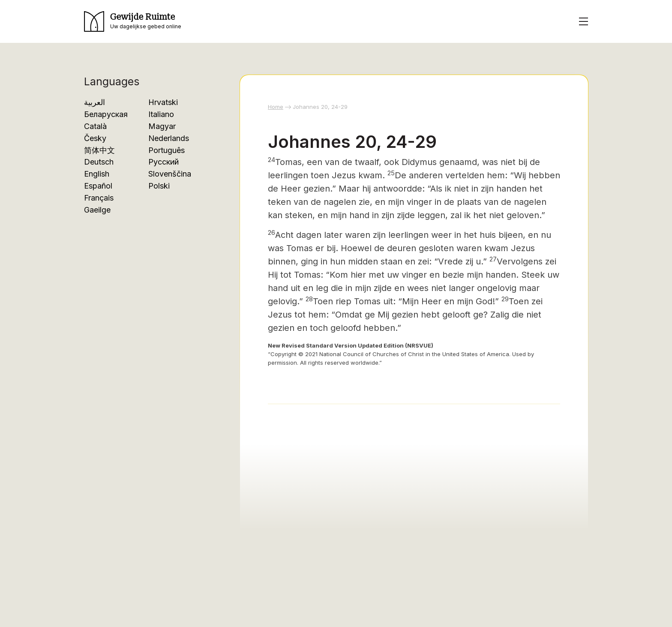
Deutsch (99, 162)
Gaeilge (97, 210)
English (97, 174)
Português (166, 150)
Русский (163, 162)
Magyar (162, 126)
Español (98, 186)
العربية (94, 102)
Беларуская (106, 114)
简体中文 (99, 150)
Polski (159, 186)
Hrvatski (163, 102)
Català (95, 126)
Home (276, 107)
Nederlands (169, 138)
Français (99, 198)
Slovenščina (170, 174)
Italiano (161, 114)
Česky (95, 138)
